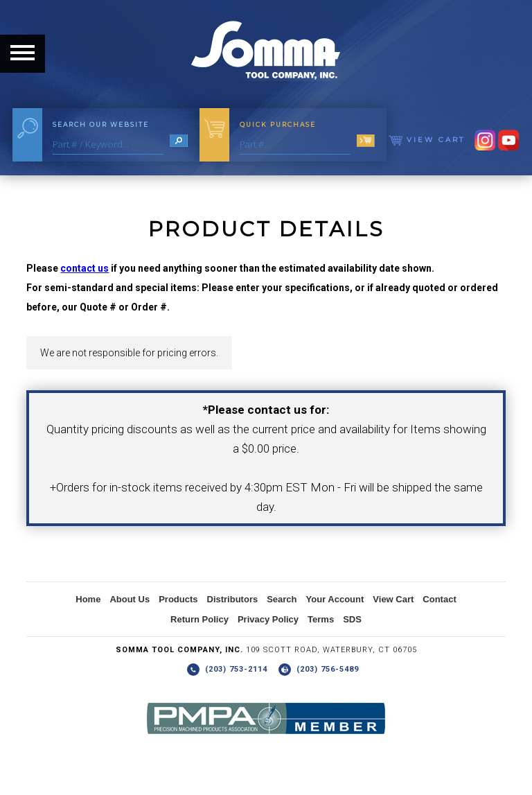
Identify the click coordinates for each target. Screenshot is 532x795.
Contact (439, 599)
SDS (352, 619)
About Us (130, 599)
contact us (85, 268)
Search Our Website (101, 124)
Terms (321, 619)
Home (88, 599)
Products (178, 599)
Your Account (335, 599)
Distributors (233, 599)
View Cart (427, 140)
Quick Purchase (278, 124)
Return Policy (199, 619)
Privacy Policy (268, 619)
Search (282, 599)
